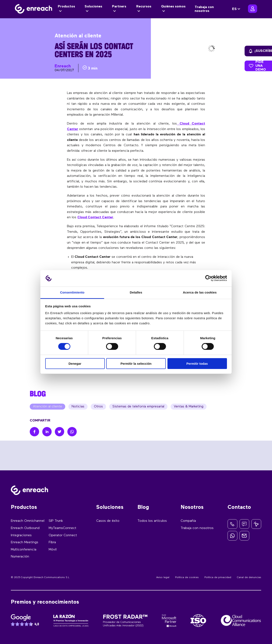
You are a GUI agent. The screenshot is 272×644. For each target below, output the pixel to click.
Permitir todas (197, 364)
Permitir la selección (136, 364)
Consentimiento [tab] (72, 292)
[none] (237, 9)
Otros (98, 407)
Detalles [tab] (136, 292)
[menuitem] (237, 9)
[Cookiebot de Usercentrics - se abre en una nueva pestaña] (208, 278)
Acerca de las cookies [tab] (200, 292)
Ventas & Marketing (189, 407)
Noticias (78, 407)
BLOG (38, 394)
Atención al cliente (47, 407)
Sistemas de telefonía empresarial (138, 407)
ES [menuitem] (234, 9)
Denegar (75, 364)
